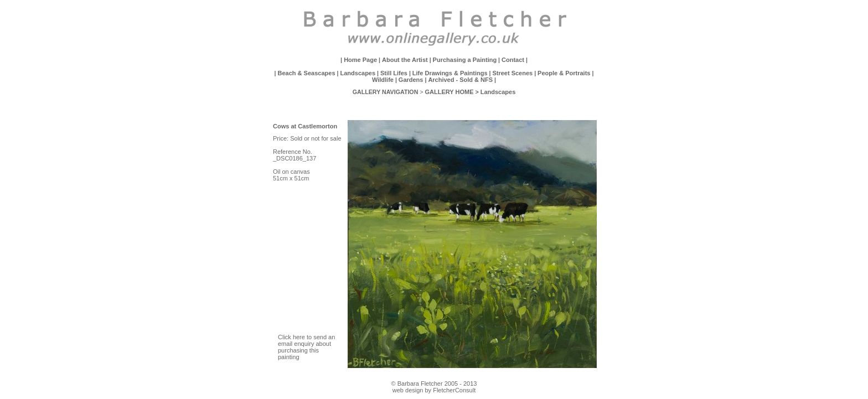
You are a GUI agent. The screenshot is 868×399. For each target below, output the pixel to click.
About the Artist (405, 60)
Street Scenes (512, 73)
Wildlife (383, 80)
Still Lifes (394, 73)
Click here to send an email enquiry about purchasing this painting (306, 347)
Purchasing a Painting (465, 60)
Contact (513, 60)
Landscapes (358, 73)
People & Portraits (564, 73)
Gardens (411, 80)
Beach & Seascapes (308, 73)
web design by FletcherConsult (434, 390)
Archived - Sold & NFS (460, 80)
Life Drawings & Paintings (450, 73)
